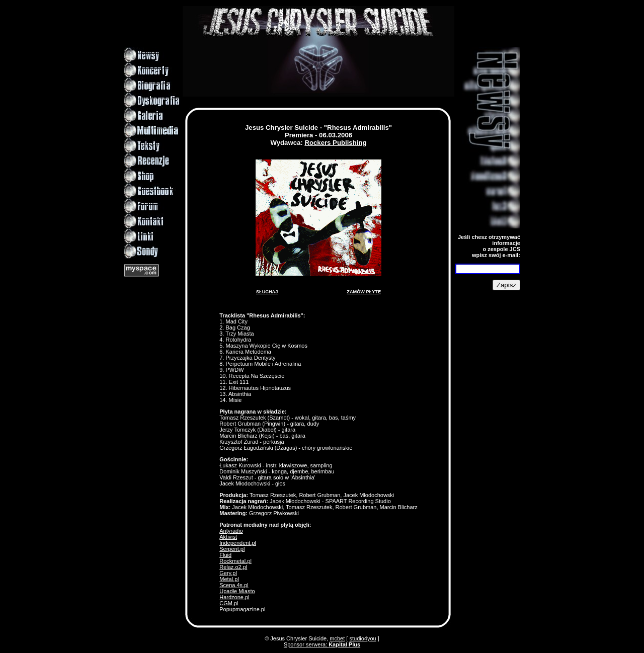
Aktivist (228, 537)
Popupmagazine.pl (242, 609)
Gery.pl (228, 573)
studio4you (363, 638)
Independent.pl (238, 543)
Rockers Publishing (335, 143)
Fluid (225, 555)
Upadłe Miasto (237, 591)
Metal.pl (229, 579)
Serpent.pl (232, 549)
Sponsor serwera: (322, 644)
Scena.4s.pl (234, 585)
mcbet (337, 638)
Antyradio (231, 531)
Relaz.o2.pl (233, 567)
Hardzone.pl (234, 597)
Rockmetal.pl (235, 561)
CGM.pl (229, 603)
